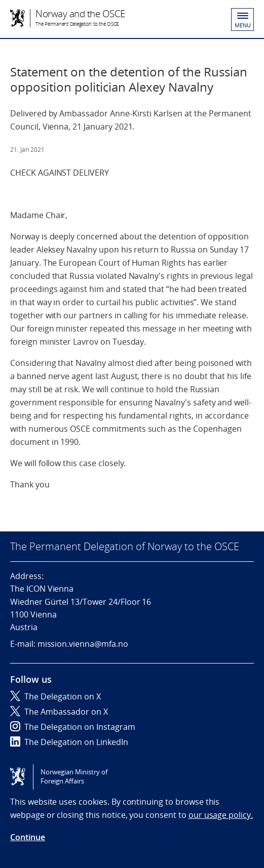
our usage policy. (221, 815)
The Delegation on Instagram (73, 727)
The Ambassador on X (59, 712)
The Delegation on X (55, 696)
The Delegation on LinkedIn (69, 742)
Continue (28, 837)
